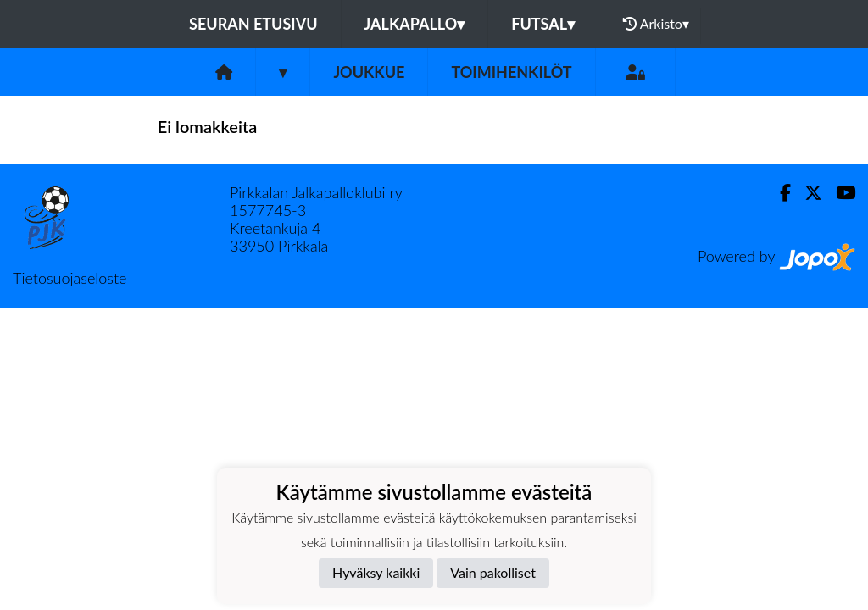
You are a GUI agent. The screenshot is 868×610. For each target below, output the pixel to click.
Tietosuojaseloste (70, 278)
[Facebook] (779, 193)
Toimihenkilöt (511, 72)
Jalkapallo (415, 24)
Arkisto (656, 24)
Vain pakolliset (493, 572)
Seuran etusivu (253, 24)
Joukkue (369, 72)
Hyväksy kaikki (376, 572)
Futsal (543, 24)
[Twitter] (807, 193)
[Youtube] (839, 193)
